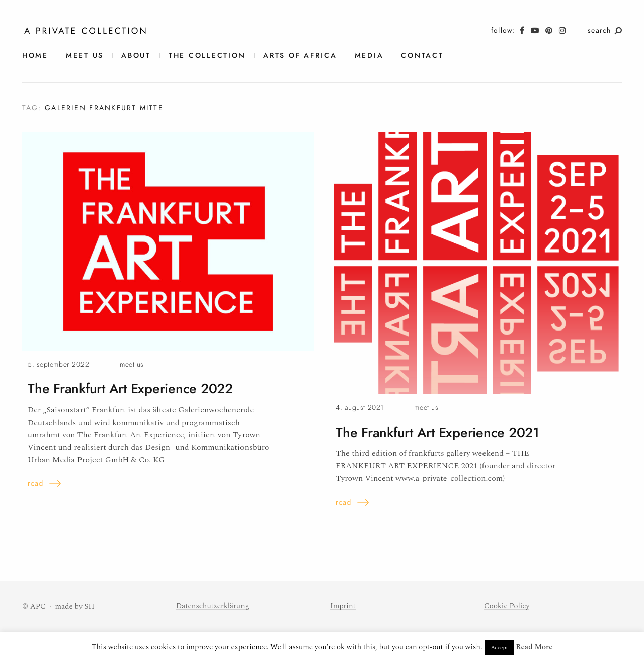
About (136, 56)
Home (35, 56)
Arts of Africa (300, 56)
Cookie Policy (507, 606)
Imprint (343, 606)
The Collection (207, 56)
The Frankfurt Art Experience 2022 (130, 389)
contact (422, 56)
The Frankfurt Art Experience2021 (437, 433)
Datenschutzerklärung (213, 606)
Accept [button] (500, 648)
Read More (534, 647)
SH (90, 606)
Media (369, 56)
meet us (85, 56)
